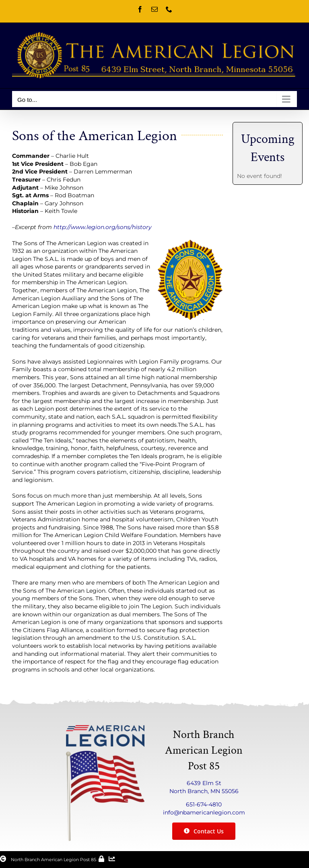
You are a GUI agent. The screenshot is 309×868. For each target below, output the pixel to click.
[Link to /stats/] (112, 859)
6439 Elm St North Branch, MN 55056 (204, 787)
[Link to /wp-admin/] (101, 859)
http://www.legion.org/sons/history (103, 227)
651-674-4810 (204, 804)
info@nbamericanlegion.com (204, 812)
